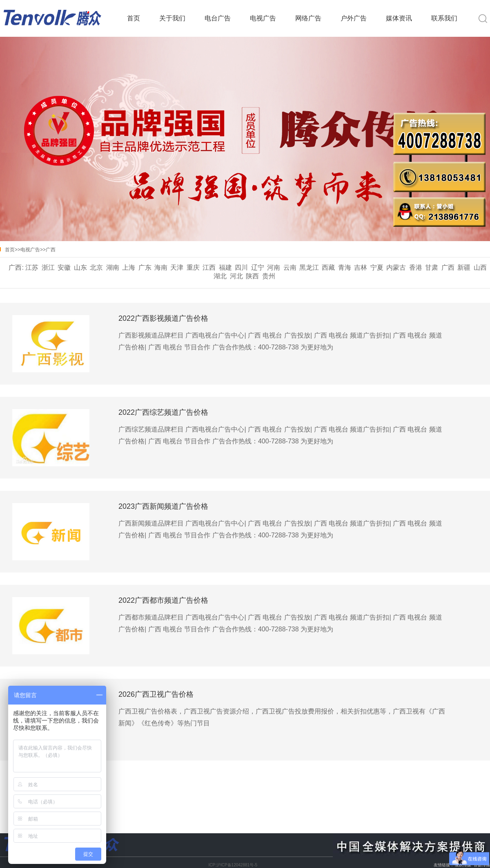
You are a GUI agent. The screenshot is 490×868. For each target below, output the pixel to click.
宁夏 (377, 267)
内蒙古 (396, 267)
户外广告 (354, 18)
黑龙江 (309, 267)
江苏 (32, 267)
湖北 (220, 276)
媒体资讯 (399, 18)
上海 (129, 267)
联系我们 (444, 18)
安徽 (64, 267)
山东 (80, 267)
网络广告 (308, 18)
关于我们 (172, 18)
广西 (51, 250)
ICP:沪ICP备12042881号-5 (233, 865)
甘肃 (432, 267)
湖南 (113, 267)
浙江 (48, 267)
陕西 (252, 276)
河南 (274, 267)
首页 (134, 18)
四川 (241, 267)
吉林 (361, 267)
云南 (290, 267)
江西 (209, 267)
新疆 (464, 267)
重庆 (193, 267)
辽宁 (258, 267)
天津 (177, 267)
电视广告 (263, 18)
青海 (345, 267)
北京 (96, 267)
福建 (225, 267)
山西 (480, 267)
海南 (161, 267)
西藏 (328, 267)
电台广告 (218, 18)
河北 (236, 276)
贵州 (269, 276)
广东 (145, 267)
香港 (416, 267)
